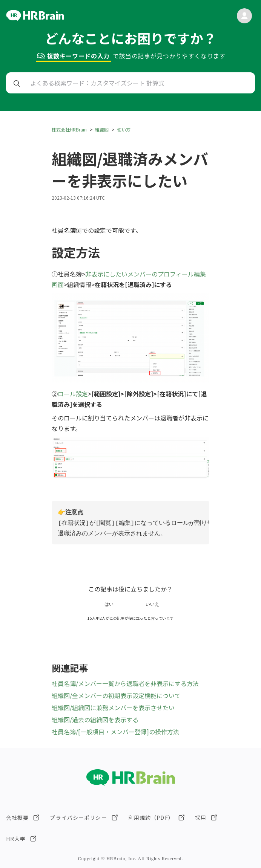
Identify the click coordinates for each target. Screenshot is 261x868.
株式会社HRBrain (69, 129)
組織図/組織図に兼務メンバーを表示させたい (113, 708)
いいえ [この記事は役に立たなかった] (152, 604)
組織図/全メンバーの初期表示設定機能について (116, 695)
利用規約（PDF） (151, 818)
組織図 (102, 129)
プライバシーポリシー (78, 818)
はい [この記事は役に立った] (109, 604)
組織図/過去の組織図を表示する (95, 720)
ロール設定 (73, 394)
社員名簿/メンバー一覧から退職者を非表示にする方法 (125, 683)
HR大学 (16, 839)
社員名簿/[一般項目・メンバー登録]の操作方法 (115, 732)
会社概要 (17, 818)
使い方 (124, 129)
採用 (201, 818)
